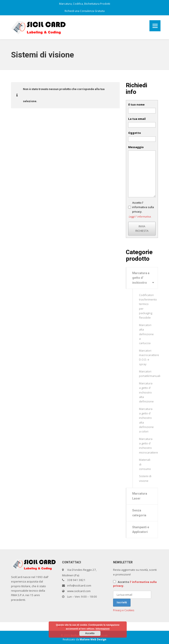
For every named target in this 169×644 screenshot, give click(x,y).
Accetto (90, 633)
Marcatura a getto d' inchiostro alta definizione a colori (146, 420)
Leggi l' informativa (140, 216)
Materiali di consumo (145, 464)
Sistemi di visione (145, 478)
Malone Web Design (93, 639)
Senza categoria (139, 513)
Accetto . (135, 584)
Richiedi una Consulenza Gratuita (85, 11)
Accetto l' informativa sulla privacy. (143, 207)
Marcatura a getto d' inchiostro (141, 278)
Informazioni (103, 629)
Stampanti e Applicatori (141, 530)
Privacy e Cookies (124, 610)
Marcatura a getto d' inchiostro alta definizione (146, 392)
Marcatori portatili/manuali (149, 374)
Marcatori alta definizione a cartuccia (146, 334)
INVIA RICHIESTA (142, 228)
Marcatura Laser (140, 496)
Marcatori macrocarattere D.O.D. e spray (149, 357)
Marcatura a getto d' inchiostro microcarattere (148, 446)
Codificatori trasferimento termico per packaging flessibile (148, 306)
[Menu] (155, 26)
